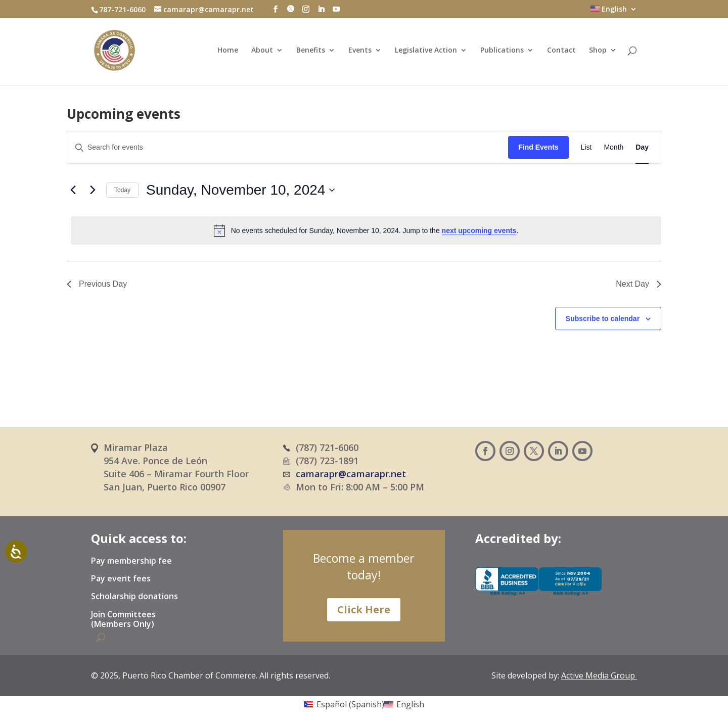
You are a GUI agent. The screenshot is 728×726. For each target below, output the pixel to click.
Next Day (639, 284)
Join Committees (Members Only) (123, 620)
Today (122, 190)
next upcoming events (479, 231)
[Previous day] (73, 190)
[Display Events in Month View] (613, 147)
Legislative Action (426, 51)
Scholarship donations (134, 597)
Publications (502, 51)
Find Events (538, 147)
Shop (598, 51)
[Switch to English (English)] (404, 704)
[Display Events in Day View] (642, 147)
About (262, 51)
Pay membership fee (131, 561)
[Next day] (93, 190)
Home (228, 51)
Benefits (311, 51)
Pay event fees (121, 579)
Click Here (364, 609)
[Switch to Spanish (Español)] (344, 704)
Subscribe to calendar (603, 319)
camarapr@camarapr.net (351, 474)
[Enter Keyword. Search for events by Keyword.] (288, 147)
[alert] (366, 231)
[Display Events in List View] (586, 147)
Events (360, 51)
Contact (561, 51)
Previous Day (97, 284)
